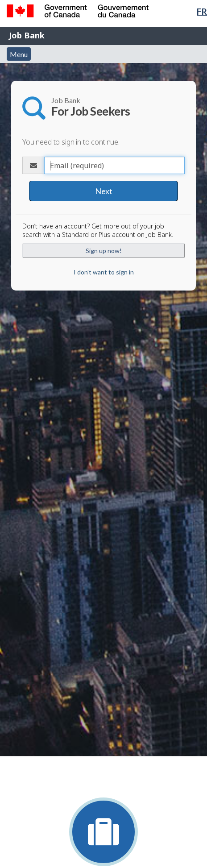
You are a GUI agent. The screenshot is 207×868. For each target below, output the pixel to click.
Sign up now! (104, 251)
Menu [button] (19, 54)
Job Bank (27, 35)
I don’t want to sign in (104, 272)
